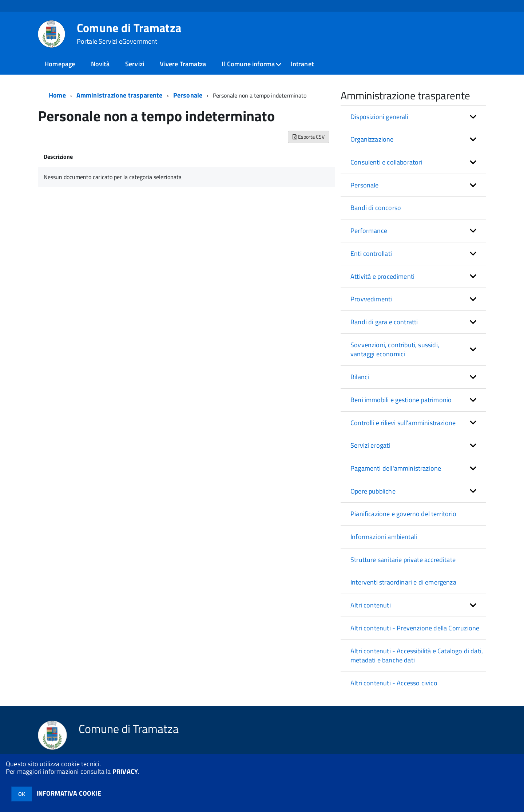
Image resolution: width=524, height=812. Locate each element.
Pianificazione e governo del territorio (403, 514)
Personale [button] (365, 185)
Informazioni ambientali (384, 537)
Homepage (60, 64)
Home (57, 95)
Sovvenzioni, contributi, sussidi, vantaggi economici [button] (395, 350)
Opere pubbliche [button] (373, 491)
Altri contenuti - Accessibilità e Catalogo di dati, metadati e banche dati (417, 656)
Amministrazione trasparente (120, 95)
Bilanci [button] (360, 377)
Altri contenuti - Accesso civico (394, 683)
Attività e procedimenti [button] (382, 276)
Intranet (302, 64)
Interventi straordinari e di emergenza (403, 582)
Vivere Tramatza (183, 64)
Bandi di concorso (376, 208)
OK (22, 794)
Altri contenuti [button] (371, 605)
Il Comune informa (248, 64)
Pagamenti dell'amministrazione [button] (396, 468)
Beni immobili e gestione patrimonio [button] (401, 400)
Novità (100, 64)
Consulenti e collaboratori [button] (386, 162)
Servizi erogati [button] (370, 445)
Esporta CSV (309, 137)
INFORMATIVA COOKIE (69, 793)
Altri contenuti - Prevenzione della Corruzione (415, 628)
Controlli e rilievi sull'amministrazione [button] (403, 423)
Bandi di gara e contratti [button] (384, 322)
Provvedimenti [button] (371, 299)
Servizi (135, 64)
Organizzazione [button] (372, 139)
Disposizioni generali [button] (379, 117)
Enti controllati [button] (371, 253)
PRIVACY (125, 771)
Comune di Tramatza (129, 33)
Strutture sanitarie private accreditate (403, 560)
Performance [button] (369, 231)
